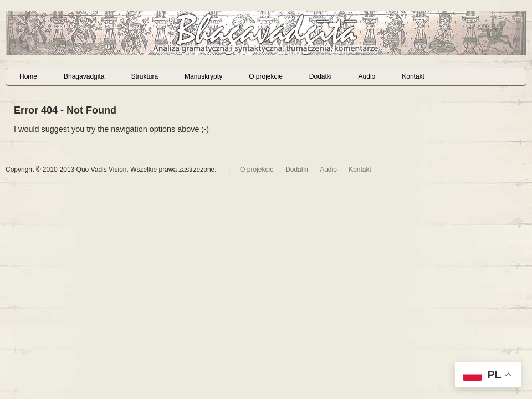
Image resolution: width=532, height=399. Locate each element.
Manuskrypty (203, 76)
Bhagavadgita (84, 76)
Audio (367, 76)
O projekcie (266, 76)
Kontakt (413, 76)
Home (28, 76)
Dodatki (321, 76)
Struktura (144, 76)
